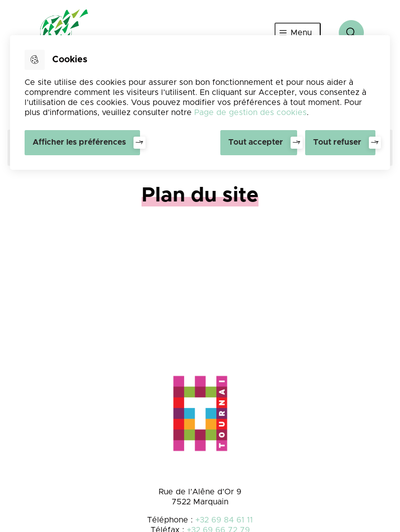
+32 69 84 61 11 (224, 520)
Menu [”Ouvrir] (301, 33)
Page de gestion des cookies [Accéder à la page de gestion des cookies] (250, 113)
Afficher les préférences (79, 142)
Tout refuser (337, 142)
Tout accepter (256, 142)
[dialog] (200, 102)
